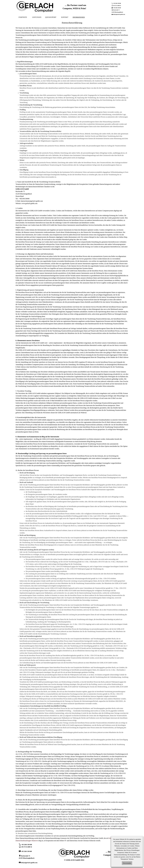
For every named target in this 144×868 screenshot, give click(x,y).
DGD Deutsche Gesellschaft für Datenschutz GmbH (86, 838)
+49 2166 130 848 (117, 3)
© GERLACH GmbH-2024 (74, 860)
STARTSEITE (23, 17)
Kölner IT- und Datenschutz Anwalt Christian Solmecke (77, 841)
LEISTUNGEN (37, 17)
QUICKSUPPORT (51, 17)
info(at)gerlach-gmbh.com (119, 14)
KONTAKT (65, 17)
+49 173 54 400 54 (117, 6)
